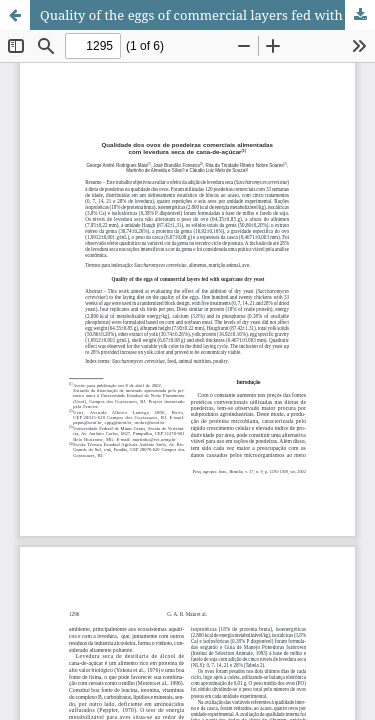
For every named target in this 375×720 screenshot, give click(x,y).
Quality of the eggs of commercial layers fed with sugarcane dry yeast (207, 15)
